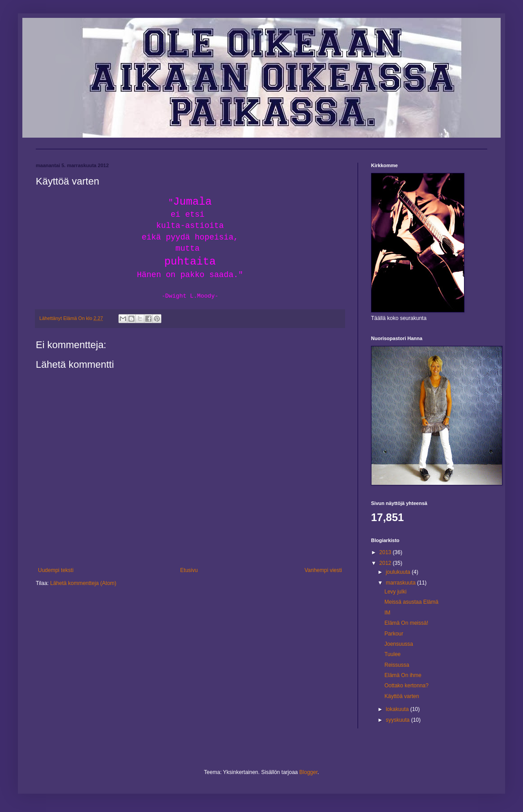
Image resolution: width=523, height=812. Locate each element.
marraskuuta (401, 583)
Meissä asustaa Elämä (411, 602)
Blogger (309, 772)
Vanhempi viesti (323, 570)
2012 (386, 563)
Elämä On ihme (403, 675)
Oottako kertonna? (407, 686)
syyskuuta (399, 720)
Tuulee (392, 654)
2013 (386, 552)
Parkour (394, 634)
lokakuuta (398, 709)
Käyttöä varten (402, 696)
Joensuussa (399, 644)
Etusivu (189, 570)
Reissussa (397, 665)
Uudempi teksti (56, 570)
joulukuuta (399, 572)
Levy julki (395, 592)
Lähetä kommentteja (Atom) (83, 583)
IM (387, 613)
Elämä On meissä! (406, 623)
